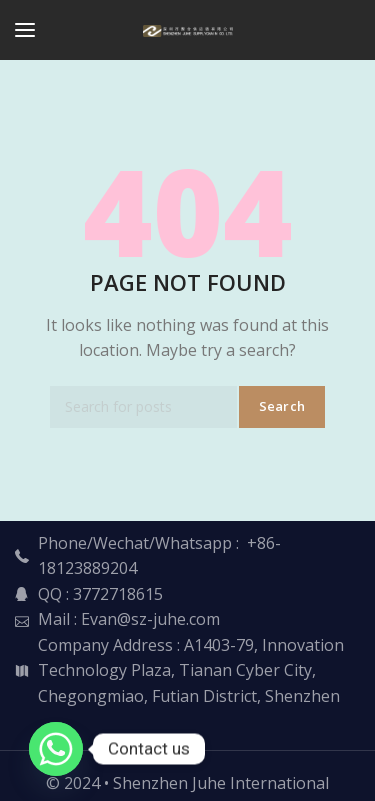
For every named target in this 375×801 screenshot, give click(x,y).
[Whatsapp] (56, 749)
